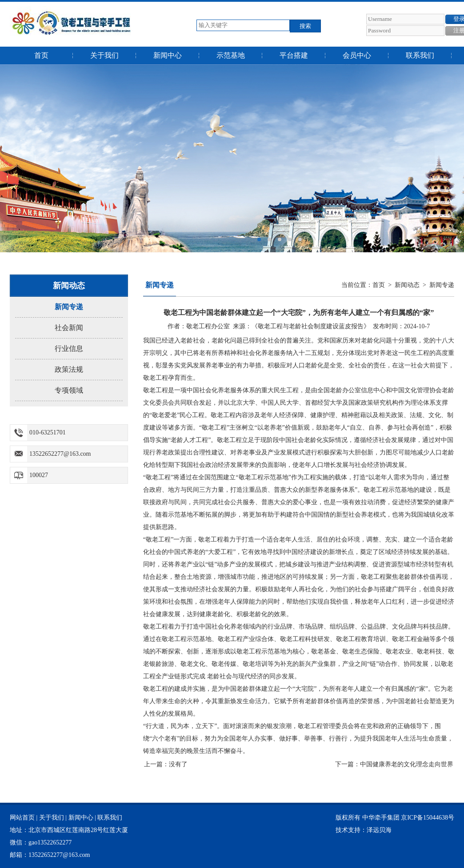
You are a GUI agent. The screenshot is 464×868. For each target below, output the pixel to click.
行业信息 (69, 348)
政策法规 (69, 369)
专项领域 (69, 390)
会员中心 (357, 55)
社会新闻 (69, 328)
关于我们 (104, 55)
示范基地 (231, 55)
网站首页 (22, 818)
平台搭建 (294, 55)
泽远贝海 (379, 830)
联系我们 (420, 55)
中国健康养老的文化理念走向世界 (407, 764)
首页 (41, 55)
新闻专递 (69, 307)
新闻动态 (407, 285)
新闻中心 (168, 55)
